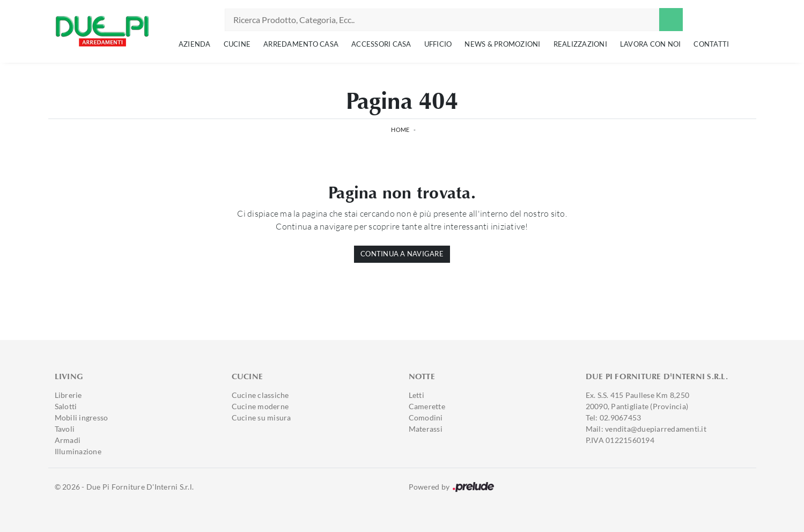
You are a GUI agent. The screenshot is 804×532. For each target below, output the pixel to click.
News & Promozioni (502, 44)
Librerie (68, 395)
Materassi (426, 429)
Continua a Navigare (402, 254)
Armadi (68, 440)
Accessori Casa (381, 44)
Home (400, 130)
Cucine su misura (261, 418)
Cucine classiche (260, 395)
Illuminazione (78, 451)
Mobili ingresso (82, 418)
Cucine (237, 44)
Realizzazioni (580, 44)
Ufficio (438, 44)
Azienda (195, 44)
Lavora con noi (651, 44)
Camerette (427, 406)
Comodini (426, 418)
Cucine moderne (260, 406)
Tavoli (65, 429)
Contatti (711, 44)
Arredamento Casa (301, 44)
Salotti (66, 406)
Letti (416, 395)
